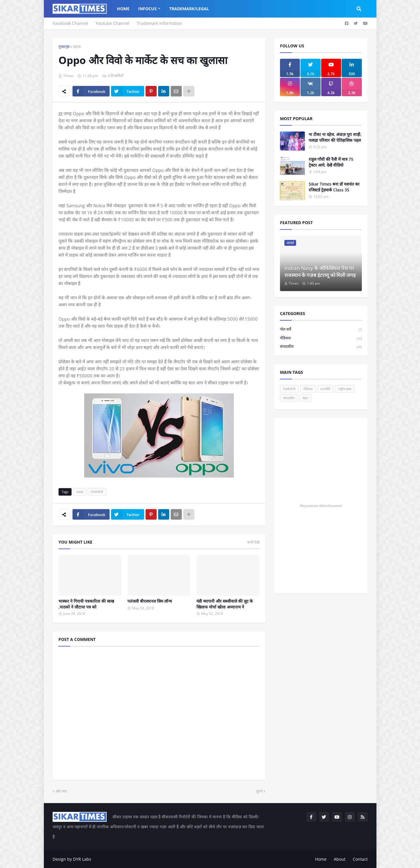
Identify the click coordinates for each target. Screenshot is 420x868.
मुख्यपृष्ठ (64, 46)
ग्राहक (77, 46)
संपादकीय (321, 347)
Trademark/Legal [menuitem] (189, 9)
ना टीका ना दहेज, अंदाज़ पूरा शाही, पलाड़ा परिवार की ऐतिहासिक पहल (335, 137)
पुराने (259, 791)
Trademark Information (160, 23)
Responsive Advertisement (321, 506)
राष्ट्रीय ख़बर (345, 389)
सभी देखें (253, 542)
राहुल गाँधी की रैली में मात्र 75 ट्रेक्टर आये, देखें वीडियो (331, 162)
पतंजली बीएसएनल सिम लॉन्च (150, 601)
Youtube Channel (113, 23)
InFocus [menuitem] (147, 9)
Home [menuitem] (123, 9)
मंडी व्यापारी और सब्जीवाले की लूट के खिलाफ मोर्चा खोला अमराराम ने (225, 604)
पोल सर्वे (321, 330)
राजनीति (325, 389)
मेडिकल (321, 338)
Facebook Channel (70, 23)
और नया (61, 791)
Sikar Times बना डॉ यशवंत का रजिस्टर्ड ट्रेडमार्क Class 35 (334, 187)
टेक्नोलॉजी (97, 492)
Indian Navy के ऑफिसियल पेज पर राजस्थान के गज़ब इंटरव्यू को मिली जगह (320, 272)
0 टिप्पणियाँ (115, 76)
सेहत (305, 398)
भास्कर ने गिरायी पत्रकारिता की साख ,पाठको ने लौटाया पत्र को (86, 604)
